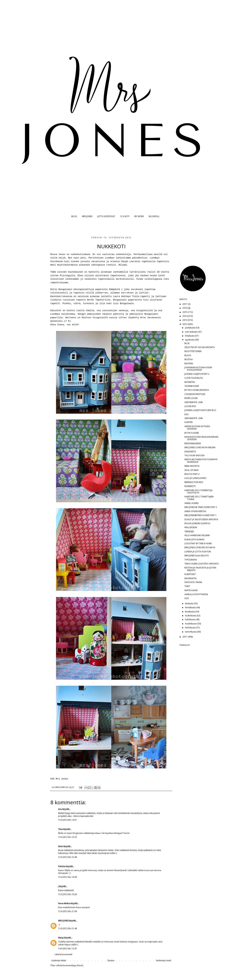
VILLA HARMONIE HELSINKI (197, 535)
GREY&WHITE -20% (194, 402)
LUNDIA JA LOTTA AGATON (198, 552)
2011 (185, 637)
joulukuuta (190, 328)
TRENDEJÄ (189, 531)
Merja (61, 938)
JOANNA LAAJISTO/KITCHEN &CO (200, 410)
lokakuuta (190, 336)
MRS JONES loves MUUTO (197, 556)
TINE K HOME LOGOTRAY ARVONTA (202, 564)
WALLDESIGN (191, 527)
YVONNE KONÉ (192, 386)
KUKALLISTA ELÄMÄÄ (194, 540)
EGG (187, 414)
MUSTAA (189, 359)
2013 (185, 320)
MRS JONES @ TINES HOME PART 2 (201, 507)
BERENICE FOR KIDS (194, 482)
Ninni (61, 846)
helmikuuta (191, 628)
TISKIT (187, 586)
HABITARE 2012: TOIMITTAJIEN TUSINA (199, 498)
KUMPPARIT (190, 574)
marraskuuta (191, 332)
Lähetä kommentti (63, 954)
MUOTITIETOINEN (193, 351)
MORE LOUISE (191, 398)
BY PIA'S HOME (192, 433)
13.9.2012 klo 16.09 (67, 877)
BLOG (74, 216)
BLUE (187, 343)
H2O (187, 598)
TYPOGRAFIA (191, 560)
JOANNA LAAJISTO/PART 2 (197, 374)
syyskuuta (190, 340)
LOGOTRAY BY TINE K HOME (198, 543)
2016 (185, 308)
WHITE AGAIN (191, 590)
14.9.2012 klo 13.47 (67, 949)
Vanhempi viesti (164, 960)
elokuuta (189, 603)
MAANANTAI (190, 578)
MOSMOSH (190, 382)
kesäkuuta (190, 612)
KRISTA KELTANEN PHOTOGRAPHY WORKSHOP (201, 461)
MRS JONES (87, 216)
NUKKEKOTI (190, 486)
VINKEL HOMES (192, 503)
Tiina (60, 829)
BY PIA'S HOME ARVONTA (197, 390)
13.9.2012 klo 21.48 (67, 928)
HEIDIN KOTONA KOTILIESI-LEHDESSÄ (197, 428)
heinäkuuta (191, 607)
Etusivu (111, 960)
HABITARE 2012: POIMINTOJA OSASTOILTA (199, 491)
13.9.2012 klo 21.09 (67, 911)
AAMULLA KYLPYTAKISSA (196, 594)
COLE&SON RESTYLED (195, 394)
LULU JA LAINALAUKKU (195, 478)
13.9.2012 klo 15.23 (67, 837)
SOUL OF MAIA (192, 470)
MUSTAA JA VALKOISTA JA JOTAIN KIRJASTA (200, 569)
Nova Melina (64, 903)
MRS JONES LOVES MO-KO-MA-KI (200, 547)
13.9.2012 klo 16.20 (67, 894)
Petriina (62, 866)
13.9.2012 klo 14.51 (67, 820)
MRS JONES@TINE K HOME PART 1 (200, 515)
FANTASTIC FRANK (193, 582)
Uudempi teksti (59, 960)
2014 (185, 316)
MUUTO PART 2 (192, 474)
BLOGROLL (154, 216)
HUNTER (189, 422)
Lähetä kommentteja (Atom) (70, 965)
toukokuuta (191, 616)
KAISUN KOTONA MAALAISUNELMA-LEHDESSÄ (202, 438)
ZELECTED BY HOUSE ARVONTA (200, 347)
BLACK (188, 355)
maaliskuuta (191, 624)
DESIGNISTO (190, 451)
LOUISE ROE (190, 406)
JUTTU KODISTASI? (106, 216)
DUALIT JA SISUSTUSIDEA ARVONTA (201, 519)
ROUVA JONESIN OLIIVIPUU (197, 523)
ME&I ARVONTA (192, 466)
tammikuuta (191, 632)
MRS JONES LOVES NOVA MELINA (200, 447)
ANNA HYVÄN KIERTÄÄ (195, 511)
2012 (185, 324)
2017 (185, 304)
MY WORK (139, 216)
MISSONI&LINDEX (193, 443)
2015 (185, 312)
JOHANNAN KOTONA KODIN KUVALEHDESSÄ (198, 369)
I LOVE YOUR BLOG (194, 378)
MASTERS (189, 363)
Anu (60, 809)
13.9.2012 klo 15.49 (67, 857)
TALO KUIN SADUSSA (195, 455)
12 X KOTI (125, 216)
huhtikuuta (190, 619)
